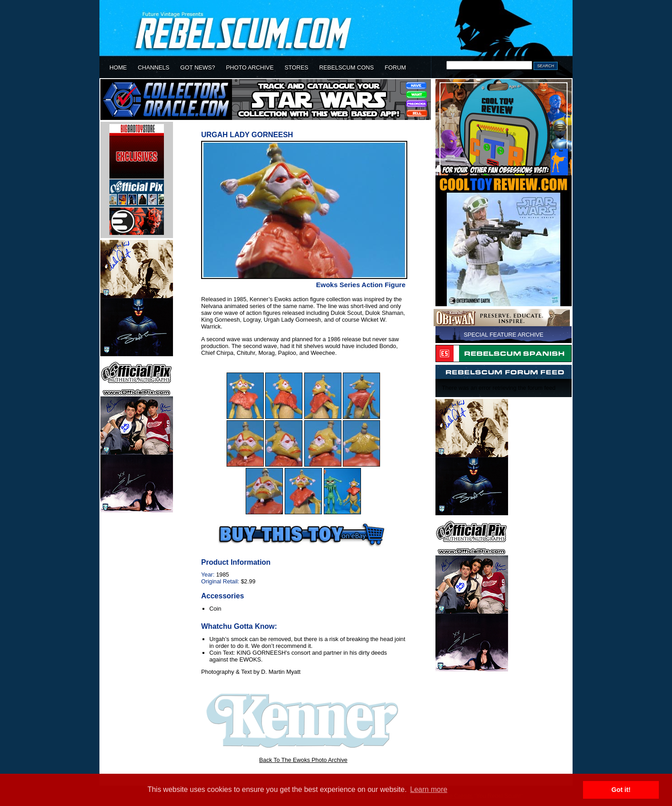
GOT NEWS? (198, 67)
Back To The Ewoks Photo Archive (303, 760)
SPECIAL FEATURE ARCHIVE (504, 335)
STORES (296, 67)
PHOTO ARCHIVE (250, 67)
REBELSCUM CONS (346, 67)
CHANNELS (153, 67)
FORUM (395, 67)
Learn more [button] (429, 789)
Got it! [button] (621, 790)
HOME (118, 67)
